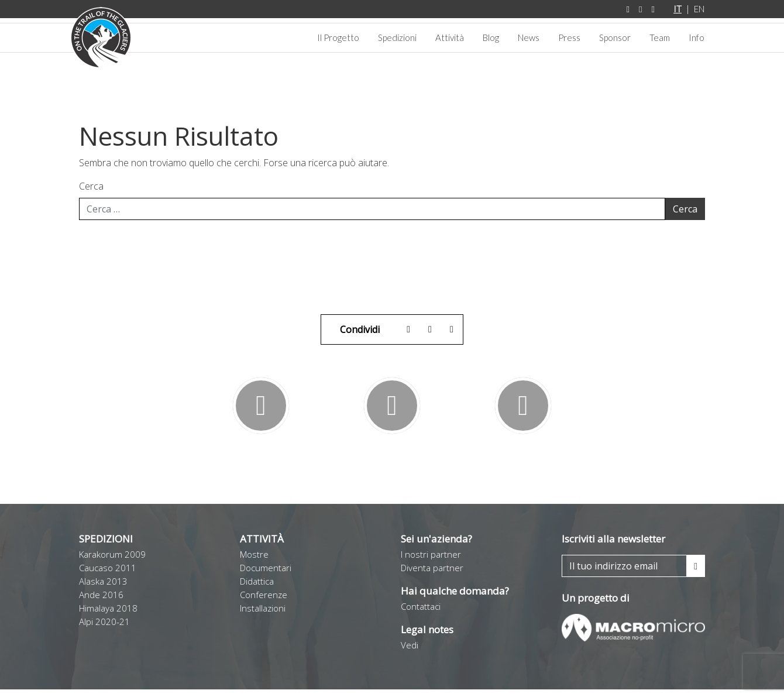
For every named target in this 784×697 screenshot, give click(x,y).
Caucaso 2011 (108, 575)
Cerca (91, 194)
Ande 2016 (101, 602)
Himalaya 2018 (108, 616)
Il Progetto (338, 37)
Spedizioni (397, 37)
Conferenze (264, 602)
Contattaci (421, 614)
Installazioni (263, 616)
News (529, 37)
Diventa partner (432, 575)
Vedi (410, 653)
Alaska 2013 (103, 589)
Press (569, 37)
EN (699, 9)
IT (678, 9)
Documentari (266, 575)
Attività (450, 37)
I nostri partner (431, 562)
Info (697, 37)
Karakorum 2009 (112, 562)
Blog (491, 37)
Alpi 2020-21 (104, 629)
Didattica (257, 589)
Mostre (254, 562)
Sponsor (615, 37)
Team (660, 37)
